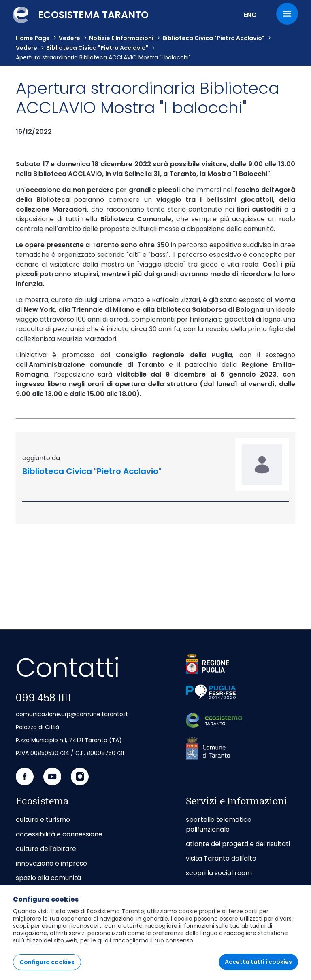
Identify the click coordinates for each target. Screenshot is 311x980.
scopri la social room (219, 873)
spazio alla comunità (48, 878)
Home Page (33, 38)
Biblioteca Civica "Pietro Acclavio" (213, 38)
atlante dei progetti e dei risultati (238, 844)
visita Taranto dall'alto (221, 858)
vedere (69, 38)
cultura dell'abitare (46, 849)
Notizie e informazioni (121, 38)
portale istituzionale (47, 892)
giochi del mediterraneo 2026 (232, 888)
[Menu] (287, 14)
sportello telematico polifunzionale (219, 824)
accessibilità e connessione (59, 834)
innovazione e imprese (51, 863)
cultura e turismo (43, 820)
